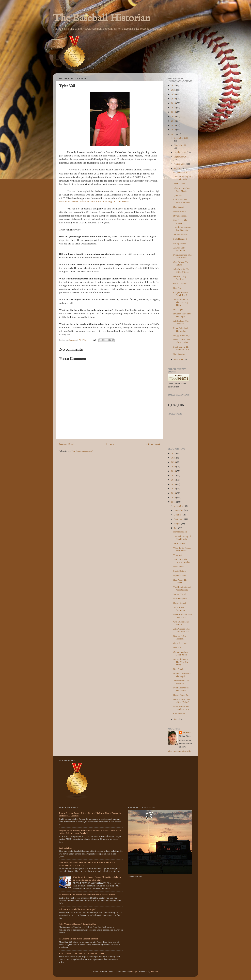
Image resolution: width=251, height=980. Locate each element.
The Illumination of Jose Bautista (182, 229)
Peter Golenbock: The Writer (181, 329)
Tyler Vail (178, 195)
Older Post (153, 444)
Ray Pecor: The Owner (180, 221)
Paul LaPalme (65, 848)
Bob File (177, 288)
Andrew (186, 733)
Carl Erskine (179, 354)
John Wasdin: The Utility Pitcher (182, 270)
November (179, 510)
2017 (174, 108)
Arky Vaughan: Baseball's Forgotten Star (77, 924)
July (176, 528)
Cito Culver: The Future (181, 263)
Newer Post (66, 444)
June (176, 719)
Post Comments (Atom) (82, 451)
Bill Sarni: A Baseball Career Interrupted (77, 909)
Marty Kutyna (180, 211)
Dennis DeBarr (180, 172)
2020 (174, 94)
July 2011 (179, 168)
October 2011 (180, 152)
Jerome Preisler (180, 234)
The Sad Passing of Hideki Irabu (182, 178)
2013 (174, 125)
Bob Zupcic (179, 309)
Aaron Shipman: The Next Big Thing (181, 302)
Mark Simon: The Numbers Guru (181, 348)
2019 (174, 99)
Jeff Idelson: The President (181, 322)
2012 (174, 130)
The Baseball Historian (102, 19)
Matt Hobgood (180, 239)
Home (110, 444)
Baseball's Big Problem (180, 278)
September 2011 (181, 157)
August (177, 523)
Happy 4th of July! (182, 335)
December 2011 (181, 138)
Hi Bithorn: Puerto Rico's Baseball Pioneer (79, 939)
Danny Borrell (180, 243)
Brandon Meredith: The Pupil (182, 315)
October (178, 515)
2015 (174, 116)
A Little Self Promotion (179, 249)
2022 (174, 85)
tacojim (135, 972)
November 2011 (181, 145)
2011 (174, 134)
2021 (174, 90)
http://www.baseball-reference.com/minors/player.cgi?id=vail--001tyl (94, 202)
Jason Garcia (179, 184)
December (179, 506)
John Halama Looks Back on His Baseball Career (81, 953)
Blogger (154, 972)
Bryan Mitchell (180, 216)
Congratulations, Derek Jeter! (181, 294)
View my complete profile (179, 751)
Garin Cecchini (180, 283)
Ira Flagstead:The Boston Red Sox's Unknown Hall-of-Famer (87, 895)
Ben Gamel (178, 207)
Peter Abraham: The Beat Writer (182, 256)
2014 (174, 121)
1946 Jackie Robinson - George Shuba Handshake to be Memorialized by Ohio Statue (97, 878)
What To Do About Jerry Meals (182, 190)
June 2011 (179, 359)
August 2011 (180, 164)
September (179, 519)
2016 (174, 112)
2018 (174, 103)
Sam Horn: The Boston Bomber (182, 201)
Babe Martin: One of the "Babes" (182, 341)
